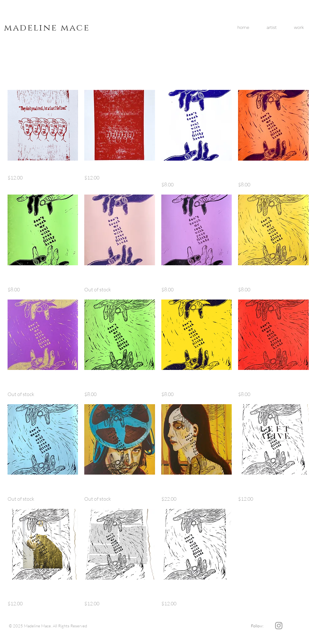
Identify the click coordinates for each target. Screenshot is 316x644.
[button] (299, 27)
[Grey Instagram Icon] (279, 626)
